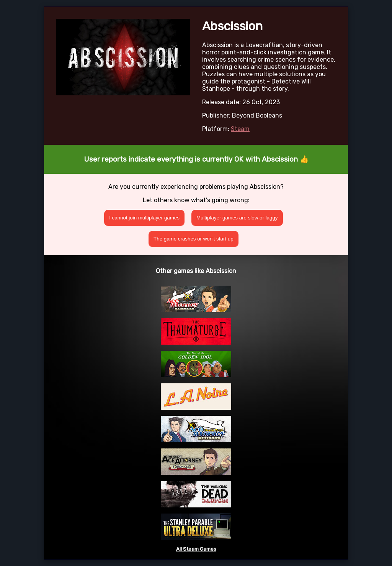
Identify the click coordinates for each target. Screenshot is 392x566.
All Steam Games (196, 549)
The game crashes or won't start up (194, 239)
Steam (240, 129)
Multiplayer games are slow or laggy (237, 218)
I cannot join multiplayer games (144, 218)
